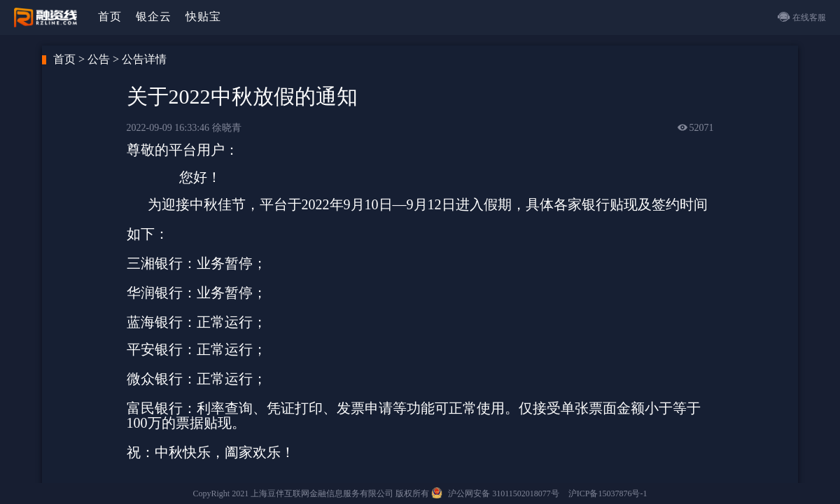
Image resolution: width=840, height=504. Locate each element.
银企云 (154, 16)
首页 (110, 16)
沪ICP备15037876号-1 (608, 493)
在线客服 (802, 17)
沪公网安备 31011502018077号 (505, 493)
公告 (99, 59)
